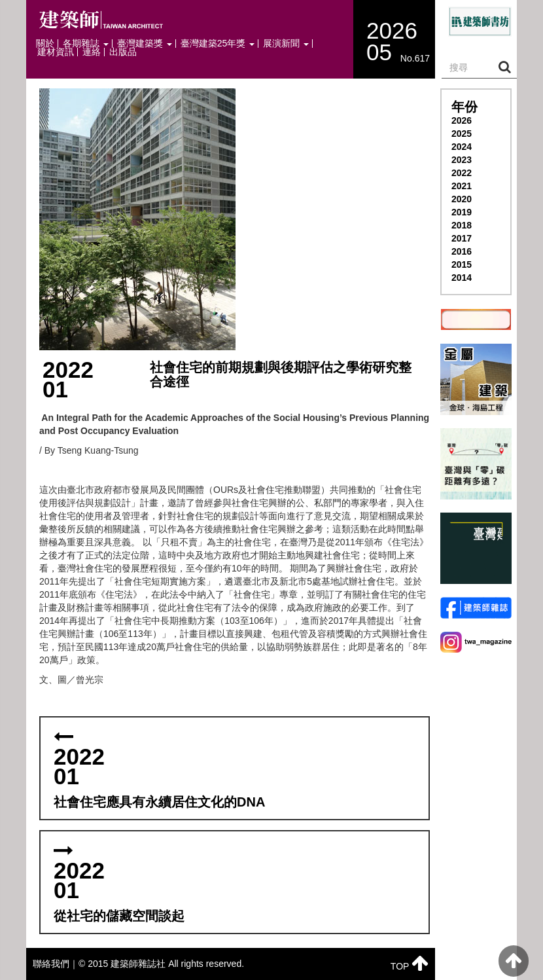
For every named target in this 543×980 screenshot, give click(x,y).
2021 (462, 186)
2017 (462, 238)
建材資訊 (56, 52)
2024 (462, 147)
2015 (462, 264)
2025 (462, 134)
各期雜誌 (86, 44)
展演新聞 (286, 44)
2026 (462, 120)
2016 (462, 251)
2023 (462, 160)
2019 (462, 212)
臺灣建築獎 (145, 44)
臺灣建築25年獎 (218, 44)
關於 (45, 44)
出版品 (123, 52)
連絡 (92, 52)
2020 (462, 199)
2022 (462, 173)
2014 (462, 278)
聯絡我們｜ (56, 964)
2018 (462, 225)
